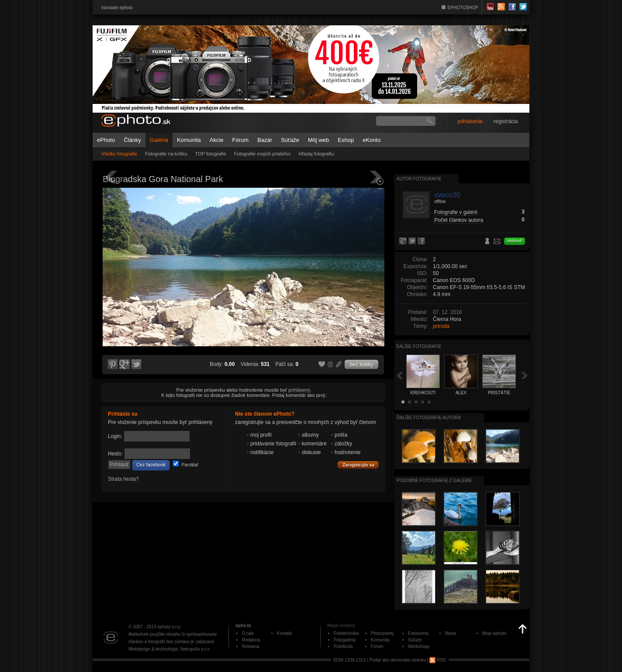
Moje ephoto (494, 633)
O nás (248, 633)
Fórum (241, 140)
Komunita (189, 140)
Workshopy (419, 646)
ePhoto (106, 140)
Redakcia (251, 640)
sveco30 (447, 195)
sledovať (515, 241)
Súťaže (290, 140)
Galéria (159, 140)
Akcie (217, 140)
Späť (400, 375)
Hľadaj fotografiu (316, 154)
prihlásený (299, 390)
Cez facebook (151, 465)
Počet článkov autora (459, 220)
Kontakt (284, 633)
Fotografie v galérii (456, 212)
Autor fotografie (419, 179)
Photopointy (382, 633)
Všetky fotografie (119, 154)
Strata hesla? (123, 479)
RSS (437, 660)
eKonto (371, 140)
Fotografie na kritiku (166, 154)
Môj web (318, 140)
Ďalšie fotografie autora (429, 418)
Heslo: (115, 454)
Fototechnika (346, 633)
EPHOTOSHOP (463, 8)
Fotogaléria (345, 640)
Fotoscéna (418, 633)
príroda (441, 326)
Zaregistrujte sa (358, 465)
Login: (115, 436)
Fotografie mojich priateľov (263, 154)
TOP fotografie (211, 154)
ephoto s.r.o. (169, 627)
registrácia (506, 121)
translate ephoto (117, 8)
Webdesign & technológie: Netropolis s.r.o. (169, 649)
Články (132, 140)
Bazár (265, 140)
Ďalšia (525, 375)
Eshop (346, 140)
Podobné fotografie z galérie (434, 481)
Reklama (251, 646)
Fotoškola (343, 646)
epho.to (243, 625)
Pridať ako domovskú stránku (397, 660)
